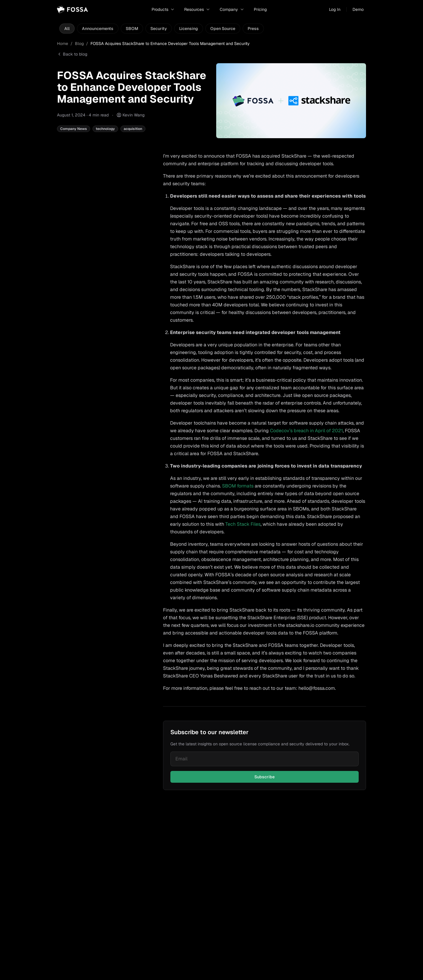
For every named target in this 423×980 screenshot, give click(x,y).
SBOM (132, 29)
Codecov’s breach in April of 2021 (306, 431)
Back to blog (72, 54)
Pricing (260, 9)
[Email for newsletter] (265, 759)
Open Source (223, 29)
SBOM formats (238, 486)
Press (253, 29)
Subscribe (265, 777)
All (67, 29)
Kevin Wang (134, 115)
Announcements (98, 29)
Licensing (189, 29)
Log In (335, 9)
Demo (358, 9)
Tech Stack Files (243, 524)
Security (159, 29)
